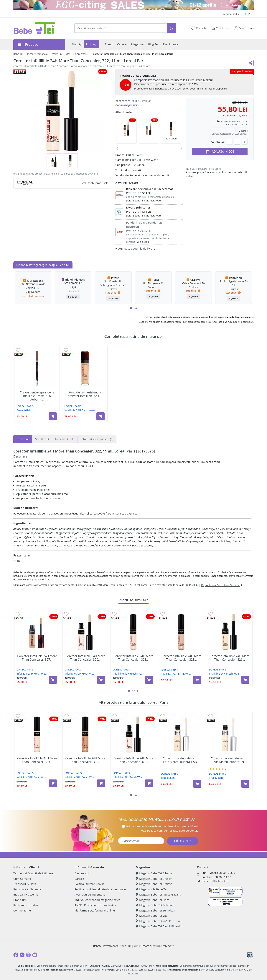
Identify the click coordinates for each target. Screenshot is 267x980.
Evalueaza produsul (127, 105)
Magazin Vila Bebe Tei (151, 889)
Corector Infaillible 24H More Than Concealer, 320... (85, 658)
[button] (131, 308)
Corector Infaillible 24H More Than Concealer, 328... (182, 658)
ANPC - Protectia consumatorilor (95, 905)
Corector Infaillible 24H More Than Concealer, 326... (230, 658)
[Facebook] (16, 955)
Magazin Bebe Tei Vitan (153, 916)
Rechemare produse (26, 905)
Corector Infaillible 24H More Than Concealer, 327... (37, 658)
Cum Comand (22, 879)
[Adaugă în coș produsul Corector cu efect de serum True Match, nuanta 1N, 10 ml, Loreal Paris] (245, 784)
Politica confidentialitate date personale (100, 889)
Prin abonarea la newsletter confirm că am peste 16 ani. (162, 826)
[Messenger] (22, 955)
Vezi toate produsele (95, 183)
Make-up (57, 54)
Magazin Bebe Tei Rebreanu (155, 905)
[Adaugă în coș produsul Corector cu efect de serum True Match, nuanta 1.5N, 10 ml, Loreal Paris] (197, 784)
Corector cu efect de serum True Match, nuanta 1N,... (230, 760)
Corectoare (81, 54)
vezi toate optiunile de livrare (135, 248)
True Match (168, 778)
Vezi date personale (170, 831)
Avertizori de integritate (90, 894)
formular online (105, 910)
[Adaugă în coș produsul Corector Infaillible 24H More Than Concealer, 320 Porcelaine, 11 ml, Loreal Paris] (101, 680)
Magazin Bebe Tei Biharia (154, 873)
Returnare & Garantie (27, 889)
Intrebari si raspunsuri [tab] (97, 439)
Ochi (69, 54)
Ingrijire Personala (37, 54)
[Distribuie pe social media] (251, 63)
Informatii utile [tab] (65, 439)
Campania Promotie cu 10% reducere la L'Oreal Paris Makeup (174, 80)
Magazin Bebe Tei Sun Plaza (155, 910)
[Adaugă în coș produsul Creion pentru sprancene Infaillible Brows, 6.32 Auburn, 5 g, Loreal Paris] (53, 416)
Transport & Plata (25, 884)
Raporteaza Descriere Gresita (222, 585)
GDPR (248, 14)
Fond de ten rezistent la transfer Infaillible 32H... (85, 394)
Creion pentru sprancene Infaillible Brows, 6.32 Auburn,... (37, 396)
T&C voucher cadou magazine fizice (97, 900)
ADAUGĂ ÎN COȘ (220, 152)
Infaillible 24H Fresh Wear (141, 160)
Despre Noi (82, 873)
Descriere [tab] (23, 439)
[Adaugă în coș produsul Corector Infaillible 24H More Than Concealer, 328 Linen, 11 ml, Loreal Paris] (197, 680)
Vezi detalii (143, 242)
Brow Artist (23, 410)
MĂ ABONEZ (183, 841)
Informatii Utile (231, 14)
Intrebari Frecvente (26, 894)
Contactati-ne (22, 910)
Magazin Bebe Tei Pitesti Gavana (158, 894)
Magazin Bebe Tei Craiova (154, 884)
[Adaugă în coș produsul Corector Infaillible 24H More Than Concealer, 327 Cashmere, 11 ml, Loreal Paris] (53, 680)
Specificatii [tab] (42, 439)
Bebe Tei (18, 54)
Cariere (79, 879)
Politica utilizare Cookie (89, 884)
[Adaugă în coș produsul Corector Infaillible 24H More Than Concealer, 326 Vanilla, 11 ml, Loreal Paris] (245, 680)
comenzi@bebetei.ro (215, 881)
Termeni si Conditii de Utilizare (33, 873)
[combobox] (120, 28)
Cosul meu (220, 27)
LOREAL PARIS (134, 155)
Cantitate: (217, 141)
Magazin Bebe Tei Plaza (153, 900)
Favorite (199, 28)
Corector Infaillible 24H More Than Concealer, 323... (133, 658)
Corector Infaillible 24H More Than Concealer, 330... (85, 760)
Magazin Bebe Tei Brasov (154, 879)
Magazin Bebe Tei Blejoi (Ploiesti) (159, 926)
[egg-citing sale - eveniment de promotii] (133, 5)
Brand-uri (19, 900)
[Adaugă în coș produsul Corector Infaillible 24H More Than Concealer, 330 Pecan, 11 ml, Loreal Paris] (101, 783)
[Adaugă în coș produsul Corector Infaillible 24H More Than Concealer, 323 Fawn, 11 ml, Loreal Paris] (149, 680)
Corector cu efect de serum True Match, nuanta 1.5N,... (182, 760)
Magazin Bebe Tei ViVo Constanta (159, 921)
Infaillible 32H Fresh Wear (80, 410)
